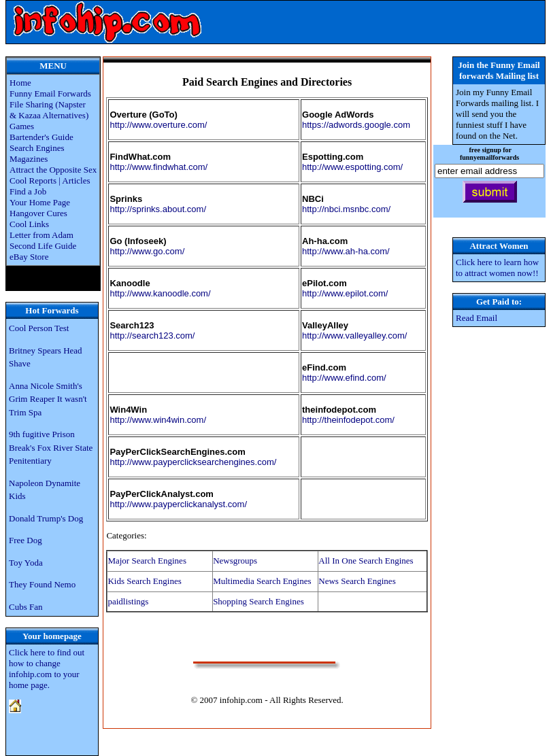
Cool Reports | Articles (50, 181)
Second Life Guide (43, 246)
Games (22, 126)
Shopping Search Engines (258, 601)
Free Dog (26, 540)
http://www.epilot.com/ (345, 293)
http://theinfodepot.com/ (348, 420)
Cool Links (29, 224)
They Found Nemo (42, 584)
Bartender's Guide (41, 137)
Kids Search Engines (144, 581)
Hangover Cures (38, 213)
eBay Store (29, 257)
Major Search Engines (147, 561)
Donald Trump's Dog (46, 518)
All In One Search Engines (366, 561)
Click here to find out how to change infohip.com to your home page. (47, 669)
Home (20, 83)
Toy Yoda (26, 563)
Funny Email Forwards (50, 93)
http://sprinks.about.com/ (158, 209)
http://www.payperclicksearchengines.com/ (193, 462)
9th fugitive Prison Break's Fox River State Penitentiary (51, 447)
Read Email (477, 318)
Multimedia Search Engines (262, 581)
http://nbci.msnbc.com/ (346, 209)
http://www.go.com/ (147, 251)
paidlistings (128, 601)
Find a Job (28, 191)
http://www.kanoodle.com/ (160, 293)
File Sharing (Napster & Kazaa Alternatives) (49, 110)
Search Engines (37, 148)
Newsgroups (235, 561)
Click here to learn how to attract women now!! (497, 268)
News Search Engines (357, 581)
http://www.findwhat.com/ (158, 167)
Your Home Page (40, 202)
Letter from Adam (41, 235)
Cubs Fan (26, 607)
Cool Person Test (39, 328)
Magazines (29, 159)
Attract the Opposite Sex (53, 170)
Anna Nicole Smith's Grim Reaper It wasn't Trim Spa (48, 399)
